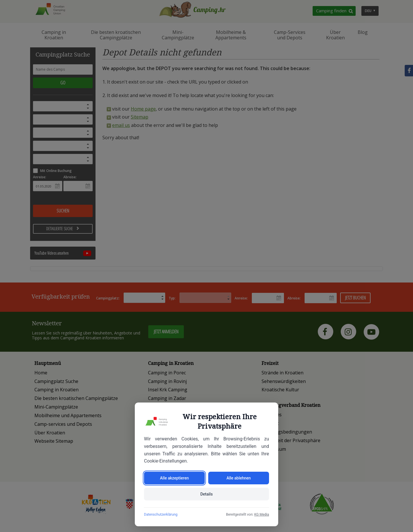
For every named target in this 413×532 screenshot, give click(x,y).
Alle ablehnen (239, 478)
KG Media (262, 514)
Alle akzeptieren (174, 478)
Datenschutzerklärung (161, 514)
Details (206, 494)
